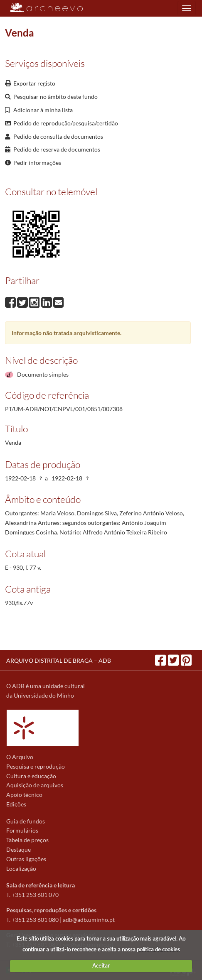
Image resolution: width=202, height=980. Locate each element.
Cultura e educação (31, 776)
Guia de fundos (26, 821)
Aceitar (101, 965)
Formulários (22, 830)
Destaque (18, 849)
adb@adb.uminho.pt (89, 920)
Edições (16, 804)
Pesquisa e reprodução (36, 766)
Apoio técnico (24, 795)
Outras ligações (26, 859)
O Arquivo (20, 757)
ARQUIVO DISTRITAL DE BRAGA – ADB (59, 660)
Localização (21, 869)
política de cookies (158, 949)
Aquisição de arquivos (35, 785)
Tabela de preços (27, 840)
